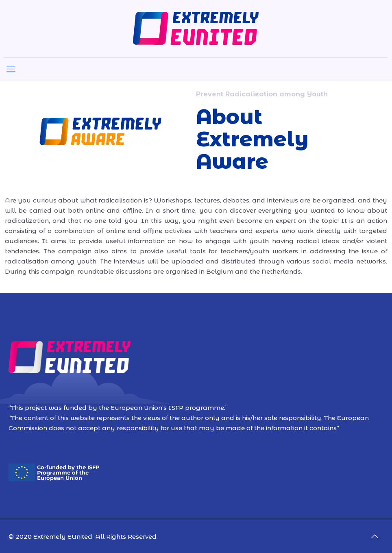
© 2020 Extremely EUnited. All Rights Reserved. (83, 537)
